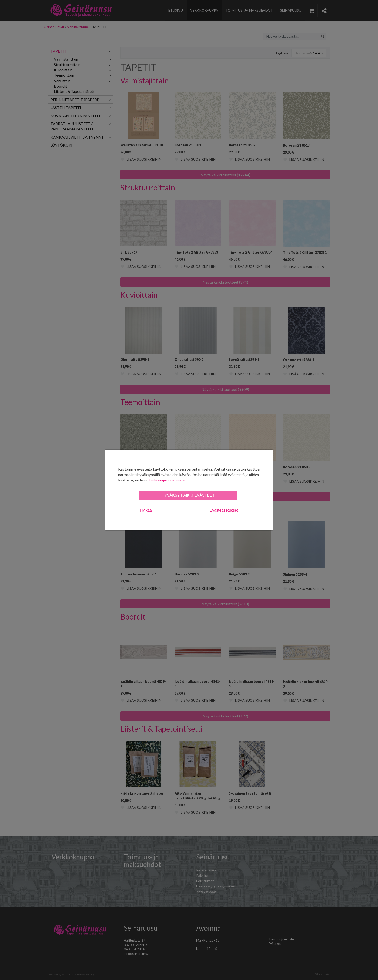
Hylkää (146, 510)
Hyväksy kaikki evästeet (188, 495)
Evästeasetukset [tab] (224, 510)
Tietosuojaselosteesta (166, 480)
